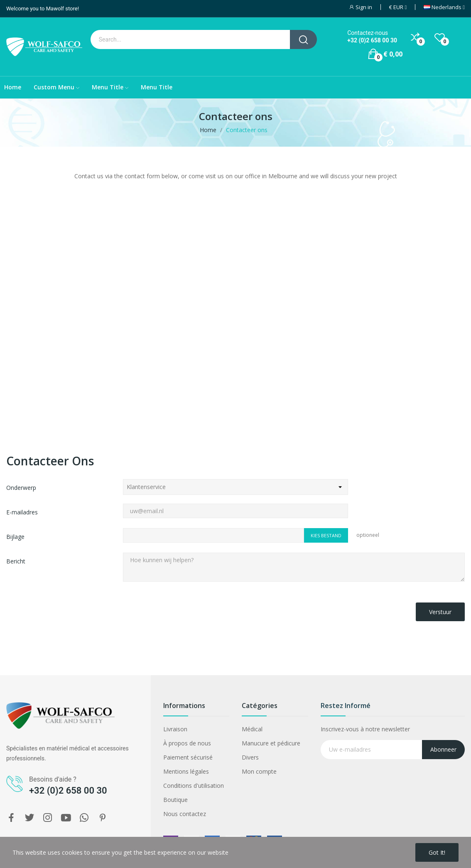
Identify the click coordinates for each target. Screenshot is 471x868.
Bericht (16, 561)
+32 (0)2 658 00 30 (372, 40)
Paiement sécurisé (188, 757)
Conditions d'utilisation (194, 786)
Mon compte (259, 771)
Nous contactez (185, 814)
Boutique (175, 800)
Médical (252, 729)
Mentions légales (186, 771)
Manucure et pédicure (271, 743)
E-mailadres (22, 512)
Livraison (175, 729)
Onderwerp (21, 488)
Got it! (437, 852)
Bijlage (15, 537)
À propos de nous (187, 743)
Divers (250, 757)
